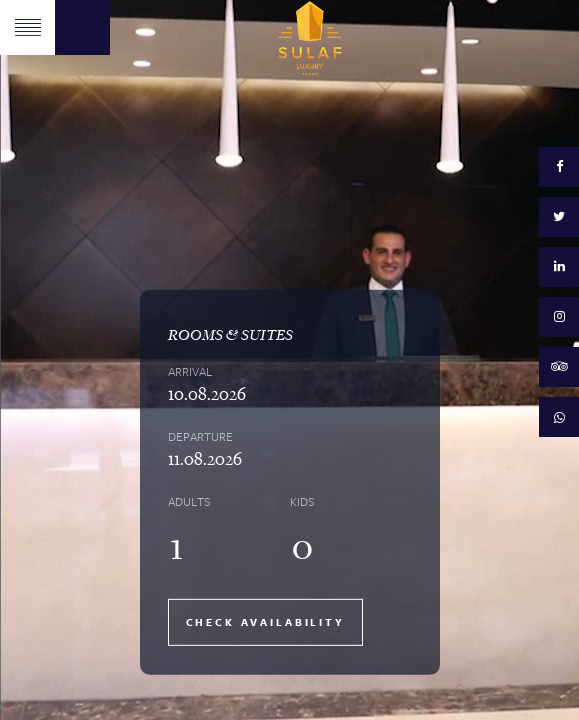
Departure (200, 436)
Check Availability (265, 621)
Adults (189, 501)
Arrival (190, 371)
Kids (302, 501)
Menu (27, 27)
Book (82, 27)
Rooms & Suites (230, 334)
